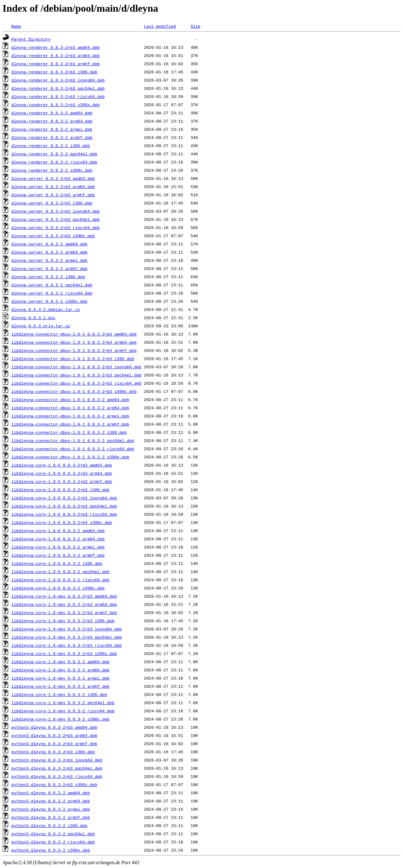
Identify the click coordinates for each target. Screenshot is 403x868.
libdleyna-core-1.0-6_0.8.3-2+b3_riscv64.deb (64, 514)
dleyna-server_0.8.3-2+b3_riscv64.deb (56, 227)
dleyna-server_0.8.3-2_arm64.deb (49, 252)
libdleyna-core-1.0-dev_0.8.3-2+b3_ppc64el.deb (67, 637)
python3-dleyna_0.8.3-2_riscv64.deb (53, 842)
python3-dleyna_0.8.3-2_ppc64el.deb (53, 834)
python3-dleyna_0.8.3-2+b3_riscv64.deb (57, 776)
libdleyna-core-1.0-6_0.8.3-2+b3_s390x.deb (62, 522)
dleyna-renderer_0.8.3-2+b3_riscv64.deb (58, 96)
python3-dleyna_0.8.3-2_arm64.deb (51, 801)
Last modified (160, 26)
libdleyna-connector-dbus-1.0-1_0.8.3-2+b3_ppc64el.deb (76, 375)
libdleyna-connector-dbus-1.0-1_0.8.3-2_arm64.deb (70, 408)
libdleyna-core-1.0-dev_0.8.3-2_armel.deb (60, 678)
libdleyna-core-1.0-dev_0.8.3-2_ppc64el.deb (63, 703)
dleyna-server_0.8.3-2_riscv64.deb (52, 293)
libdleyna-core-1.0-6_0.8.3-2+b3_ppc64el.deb (64, 506)
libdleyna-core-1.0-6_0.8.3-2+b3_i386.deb (60, 490)
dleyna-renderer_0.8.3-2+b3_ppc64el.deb (58, 88)
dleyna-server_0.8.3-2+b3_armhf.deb (53, 195)
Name (16, 26)
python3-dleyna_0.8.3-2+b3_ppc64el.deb (57, 768)
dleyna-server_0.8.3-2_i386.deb (48, 277)
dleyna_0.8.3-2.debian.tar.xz (46, 309)
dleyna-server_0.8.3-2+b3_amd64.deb (53, 178)
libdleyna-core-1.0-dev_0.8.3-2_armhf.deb (60, 686)
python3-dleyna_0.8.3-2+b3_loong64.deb (57, 760)
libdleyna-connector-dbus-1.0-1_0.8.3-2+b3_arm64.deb (74, 342)
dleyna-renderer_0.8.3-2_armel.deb (52, 129)
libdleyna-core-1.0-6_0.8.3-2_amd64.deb (58, 531)
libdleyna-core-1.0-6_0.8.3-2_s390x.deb (58, 588)
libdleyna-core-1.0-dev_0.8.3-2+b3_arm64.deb (64, 604)
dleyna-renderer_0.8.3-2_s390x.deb (52, 170)
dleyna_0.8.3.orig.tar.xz (41, 326)
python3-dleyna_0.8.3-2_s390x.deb (51, 850)
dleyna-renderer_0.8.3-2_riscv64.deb (54, 162)
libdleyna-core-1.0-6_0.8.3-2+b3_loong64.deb (64, 498)
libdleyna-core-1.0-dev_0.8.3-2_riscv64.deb (63, 711)
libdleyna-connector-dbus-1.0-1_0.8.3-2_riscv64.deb (73, 449)
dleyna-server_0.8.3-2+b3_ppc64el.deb (56, 219)
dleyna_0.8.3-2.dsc (33, 318)
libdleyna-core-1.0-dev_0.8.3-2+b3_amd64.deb (64, 596)
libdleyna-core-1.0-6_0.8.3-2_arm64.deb (58, 539)
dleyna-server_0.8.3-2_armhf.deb (49, 268)
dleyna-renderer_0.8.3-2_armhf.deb (52, 137)
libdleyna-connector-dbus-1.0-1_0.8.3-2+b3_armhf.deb (74, 350)
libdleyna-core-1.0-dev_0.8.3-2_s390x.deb (60, 719)
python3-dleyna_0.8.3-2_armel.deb (51, 809)
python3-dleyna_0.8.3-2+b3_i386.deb (53, 752)
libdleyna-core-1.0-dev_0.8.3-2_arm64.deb (60, 670)
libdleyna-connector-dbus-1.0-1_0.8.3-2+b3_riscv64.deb (76, 383)
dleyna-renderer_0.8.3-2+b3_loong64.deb (58, 80)
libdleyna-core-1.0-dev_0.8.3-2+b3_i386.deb (63, 621)
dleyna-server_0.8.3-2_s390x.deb (49, 301)
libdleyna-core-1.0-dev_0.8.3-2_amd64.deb (60, 662)
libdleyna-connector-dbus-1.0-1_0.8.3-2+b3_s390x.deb (74, 391)
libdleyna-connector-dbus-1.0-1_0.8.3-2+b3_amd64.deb (74, 334)
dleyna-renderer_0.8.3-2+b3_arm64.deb (56, 55)
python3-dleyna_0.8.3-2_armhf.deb (51, 817)
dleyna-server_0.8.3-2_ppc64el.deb (52, 285)
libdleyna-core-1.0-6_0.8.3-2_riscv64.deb (60, 580)
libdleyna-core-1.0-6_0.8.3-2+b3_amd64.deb (62, 465)
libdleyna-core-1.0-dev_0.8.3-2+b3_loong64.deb (67, 629)
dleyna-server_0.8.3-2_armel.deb (49, 260)
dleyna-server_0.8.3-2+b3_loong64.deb (56, 211)
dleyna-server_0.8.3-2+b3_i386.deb (52, 203)
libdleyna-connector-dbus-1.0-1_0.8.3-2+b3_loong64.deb (76, 367)
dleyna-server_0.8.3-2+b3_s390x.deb (53, 236)
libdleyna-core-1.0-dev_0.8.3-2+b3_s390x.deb (64, 653)
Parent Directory (31, 39)
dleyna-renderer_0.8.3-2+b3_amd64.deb (56, 47)
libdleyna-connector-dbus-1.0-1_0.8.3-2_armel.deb (70, 416)
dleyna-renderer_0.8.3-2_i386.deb (51, 146)
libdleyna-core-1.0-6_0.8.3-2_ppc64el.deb (60, 572)
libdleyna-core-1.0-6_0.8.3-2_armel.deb (58, 547)
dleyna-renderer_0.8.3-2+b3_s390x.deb (56, 105)
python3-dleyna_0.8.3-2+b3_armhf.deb (54, 744)
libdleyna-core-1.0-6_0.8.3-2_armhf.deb (58, 555)
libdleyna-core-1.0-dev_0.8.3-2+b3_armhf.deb (64, 612)
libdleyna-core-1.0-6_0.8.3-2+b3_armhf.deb (62, 481)
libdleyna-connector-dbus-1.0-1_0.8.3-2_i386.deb (69, 432)
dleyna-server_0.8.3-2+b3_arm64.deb (53, 187)
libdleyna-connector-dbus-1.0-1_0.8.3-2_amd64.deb (70, 400)
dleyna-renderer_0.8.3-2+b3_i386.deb (54, 72)
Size (195, 26)
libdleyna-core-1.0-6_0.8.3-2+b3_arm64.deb (62, 473)
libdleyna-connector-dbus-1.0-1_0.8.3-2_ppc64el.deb (73, 440)
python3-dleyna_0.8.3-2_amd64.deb (51, 793)
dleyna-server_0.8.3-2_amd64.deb (49, 244)
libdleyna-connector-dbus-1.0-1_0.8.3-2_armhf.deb (70, 424)
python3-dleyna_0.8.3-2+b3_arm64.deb (54, 735)
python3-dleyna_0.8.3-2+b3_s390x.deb (54, 785)
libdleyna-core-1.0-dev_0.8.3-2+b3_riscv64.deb (67, 645)
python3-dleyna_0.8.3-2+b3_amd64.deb (54, 727)
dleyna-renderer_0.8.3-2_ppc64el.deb (54, 154)
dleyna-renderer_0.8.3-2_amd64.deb (52, 113)
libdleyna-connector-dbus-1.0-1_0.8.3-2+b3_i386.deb (73, 359)
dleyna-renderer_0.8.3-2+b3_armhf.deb (56, 64)
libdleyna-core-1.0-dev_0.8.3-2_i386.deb (59, 694)
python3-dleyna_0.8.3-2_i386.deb (49, 825)
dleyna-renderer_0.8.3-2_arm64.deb (52, 121)
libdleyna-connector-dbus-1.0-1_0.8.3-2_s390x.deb (70, 457)
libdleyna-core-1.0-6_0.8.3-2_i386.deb (57, 563)
